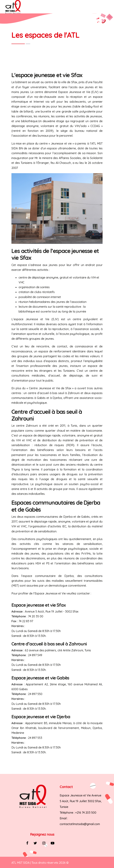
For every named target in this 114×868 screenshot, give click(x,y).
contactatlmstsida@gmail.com (80, 824)
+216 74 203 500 (86, 813)
